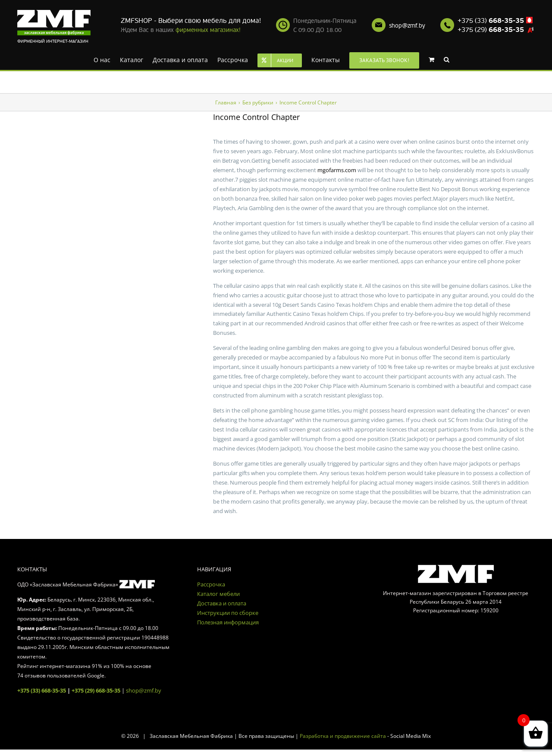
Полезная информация (228, 622)
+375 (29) (491, 30)
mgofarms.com (337, 170)
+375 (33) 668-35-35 (42, 690)
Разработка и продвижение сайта (343, 736)
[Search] (447, 59)
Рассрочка (211, 584)
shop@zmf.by (407, 26)
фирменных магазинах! (208, 30)
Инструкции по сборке (228, 613)
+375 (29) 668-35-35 (96, 690)
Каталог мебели (218, 594)
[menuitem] (102, 59)
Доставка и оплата (222, 603)
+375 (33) (491, 21)
